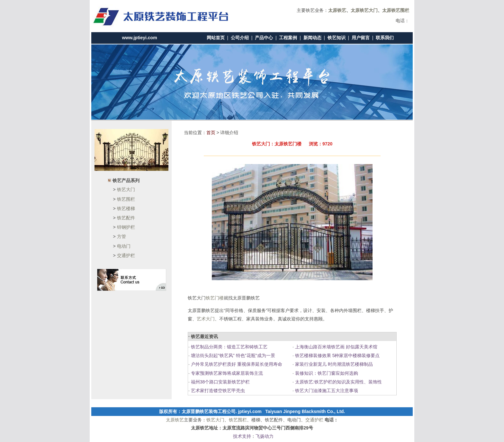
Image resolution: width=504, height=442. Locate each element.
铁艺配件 (126, 218)
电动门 (124, 246)
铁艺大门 (126, 189)
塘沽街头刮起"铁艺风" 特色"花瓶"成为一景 (232, 355)
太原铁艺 (175, 420)
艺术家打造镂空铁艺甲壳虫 (217, 391)
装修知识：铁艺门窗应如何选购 (326, 373)
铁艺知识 (337, 38)
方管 (122, 236)
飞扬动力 (265, 436)
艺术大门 (206, 319)
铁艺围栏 (126, 199)
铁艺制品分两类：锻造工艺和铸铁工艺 (229, 347)
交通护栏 (126, 255)
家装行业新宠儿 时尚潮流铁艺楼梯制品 (333, 364)
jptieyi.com (250, 411)
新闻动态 (312, 38)
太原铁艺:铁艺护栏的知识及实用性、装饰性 (338, 382)
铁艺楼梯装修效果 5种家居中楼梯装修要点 (337, 355)
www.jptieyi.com (139, 38)
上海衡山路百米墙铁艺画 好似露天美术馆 (336, 347)
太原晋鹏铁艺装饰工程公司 (209, 411)
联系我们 (385, 38)
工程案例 (288, 38)
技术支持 (242, 436)
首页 (211, 133)
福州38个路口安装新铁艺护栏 (220, 382)
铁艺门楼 (215, 298)
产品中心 (264, 38)
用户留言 (361, 38)
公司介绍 (240, 38)
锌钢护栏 (126, 227)
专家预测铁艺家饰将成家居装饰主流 (226, 373)
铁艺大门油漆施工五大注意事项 (326, 391)
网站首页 (216, 38)
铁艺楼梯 (126, 208)
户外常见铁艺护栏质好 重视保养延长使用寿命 (236, 364)
